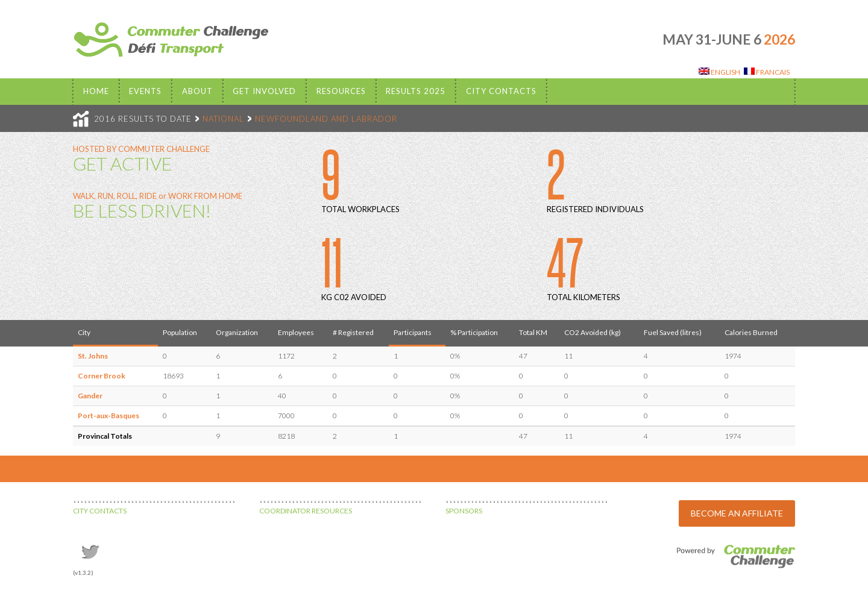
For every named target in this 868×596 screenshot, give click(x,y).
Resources (341, 91)
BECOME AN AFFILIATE (737, 513)
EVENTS (145, 91)
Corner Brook (102, 376)
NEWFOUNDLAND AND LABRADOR (326, 119)
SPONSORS (464, 511)
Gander (90, 396)
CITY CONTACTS (100, 511)
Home (96, 91)
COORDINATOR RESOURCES (306, 511)
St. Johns (93, 356)
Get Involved (264, 91)
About (197, 91)
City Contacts (501, 91)
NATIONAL (223, 119)
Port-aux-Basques (108, 416)
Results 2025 (416, 91)
